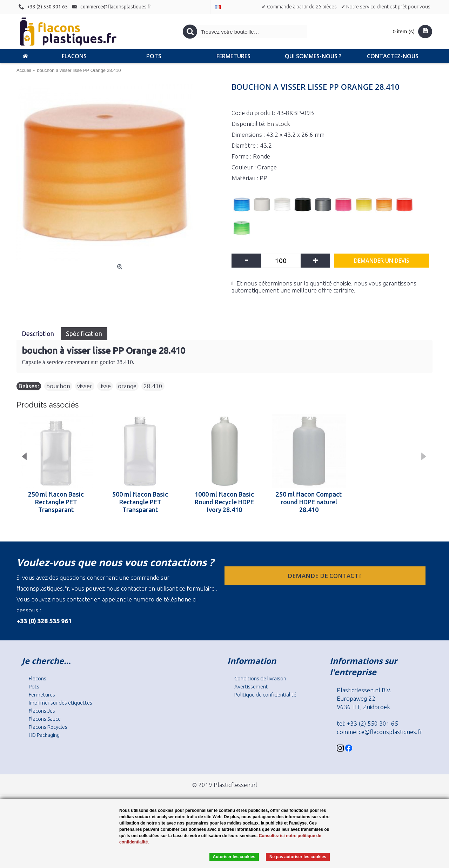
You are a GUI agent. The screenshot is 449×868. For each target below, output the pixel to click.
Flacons (38, 678)
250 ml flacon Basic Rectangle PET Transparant (56, 502)
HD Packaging (44, 735)
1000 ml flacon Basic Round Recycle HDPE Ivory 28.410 (224, 502)
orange (127, 386)
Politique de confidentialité (265, 695)
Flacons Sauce (45, 719)
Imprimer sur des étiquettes (61, 703)
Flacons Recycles (48, 727)
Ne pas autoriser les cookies (298, 857)
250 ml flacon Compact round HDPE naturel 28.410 (309, 502)
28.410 (153, 386)
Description (39, 334)
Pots (34, 687)
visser (85, 386)
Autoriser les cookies (234, 857)
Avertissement (251, 687)
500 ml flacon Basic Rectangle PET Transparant (140, 502)
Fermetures (42, 695)
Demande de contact (325, 576)
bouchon (58, 386)
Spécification (84, 334)
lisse (105, 386)
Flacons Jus (42, 711)
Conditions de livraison (260, 678)
